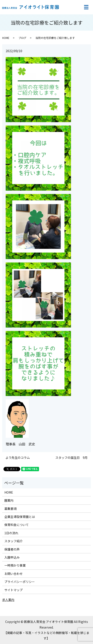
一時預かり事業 (15, 565)
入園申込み (12, 557)
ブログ (22, 38)
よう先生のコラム (18, 458)
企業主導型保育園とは (20, 517)
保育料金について (17, 525)
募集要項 (10, 509)
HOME (6, 38)
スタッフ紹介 (14, 541)
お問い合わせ (14, 574)
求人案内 (8, 600)
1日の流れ (11, 533)
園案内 (9, 500)
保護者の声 (12, 549)
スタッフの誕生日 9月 (71, 458)
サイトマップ (14, 590)
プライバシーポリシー (20, 582)
